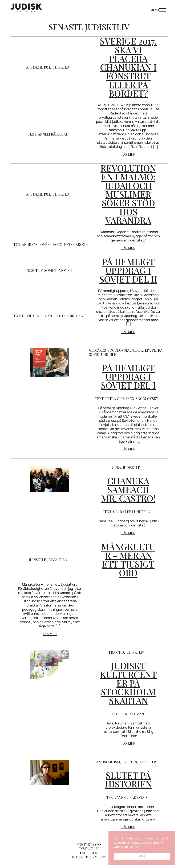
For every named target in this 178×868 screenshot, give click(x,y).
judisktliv (61, 67)
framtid (116, 652)
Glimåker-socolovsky (110, 350)
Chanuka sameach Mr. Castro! (128, 490)
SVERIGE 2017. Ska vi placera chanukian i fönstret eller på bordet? (128, 67)
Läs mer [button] (134, 847)
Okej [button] (142, 856)
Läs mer (128, 154)
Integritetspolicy (89, 857)
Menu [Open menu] (158, 10)
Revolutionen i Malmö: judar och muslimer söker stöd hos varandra (128, 194)
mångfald (58, 560)
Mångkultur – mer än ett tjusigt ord (128, 560)
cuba (117, 467)
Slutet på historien (128, 780)
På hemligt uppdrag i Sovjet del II (128, 270)
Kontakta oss (89, 844)
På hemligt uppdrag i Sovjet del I (128, 376)
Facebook (89, 853)
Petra (157, 350)
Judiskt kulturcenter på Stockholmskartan (128, 683)
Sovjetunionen (58, 270)
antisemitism (38, 67)
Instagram (89, 849)
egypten (129, 762)
